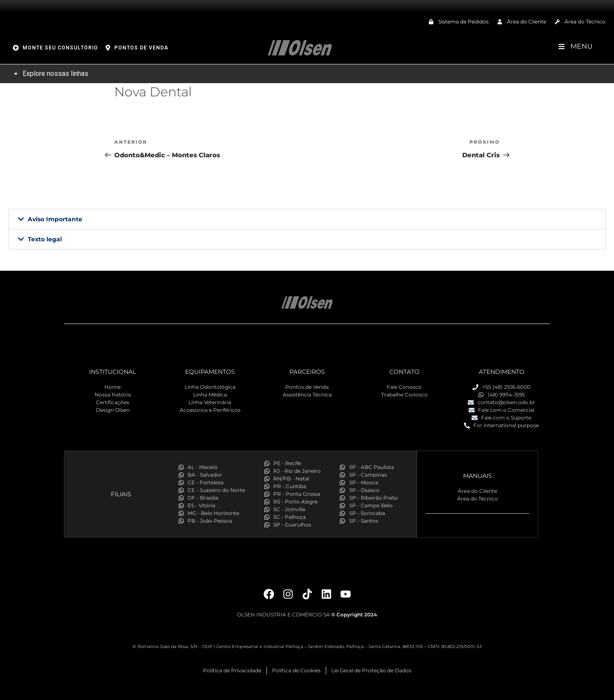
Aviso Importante (55, 219)
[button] (307, 219)
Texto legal (45, 239)
